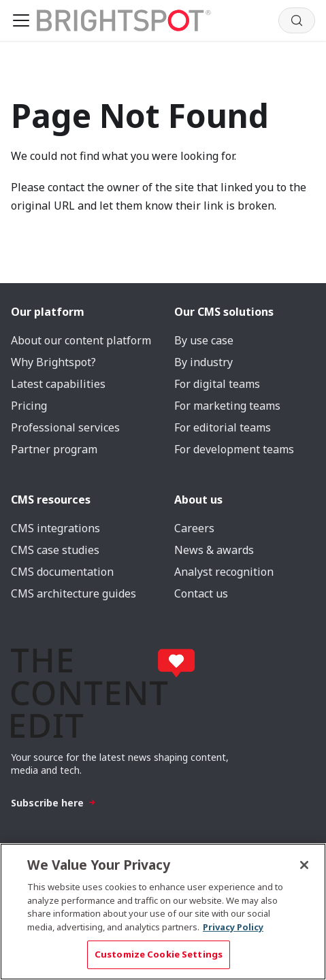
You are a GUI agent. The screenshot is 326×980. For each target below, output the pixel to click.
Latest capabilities (58, 384)
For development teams (234, 449)
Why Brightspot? (53, 362)
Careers (194, 528)
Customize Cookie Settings (159, 954)
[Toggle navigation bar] (21, 20)
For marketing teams (227, 406)
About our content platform (81, 340)
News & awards (214, 550)
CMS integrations (55, 528)
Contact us (201, 593)
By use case (204, 340)
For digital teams (217, 384)
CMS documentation (62, 572)
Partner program (54, 449)
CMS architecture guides (74, 593)
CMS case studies (55, 550)
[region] (163, 912)
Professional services (65, 427)
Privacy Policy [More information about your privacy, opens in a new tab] (233, 927)
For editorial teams (223, 427)
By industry (203, 362)
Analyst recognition (224, 572)
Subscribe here (53, 803)
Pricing (29, 406)
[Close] (304, 865)
